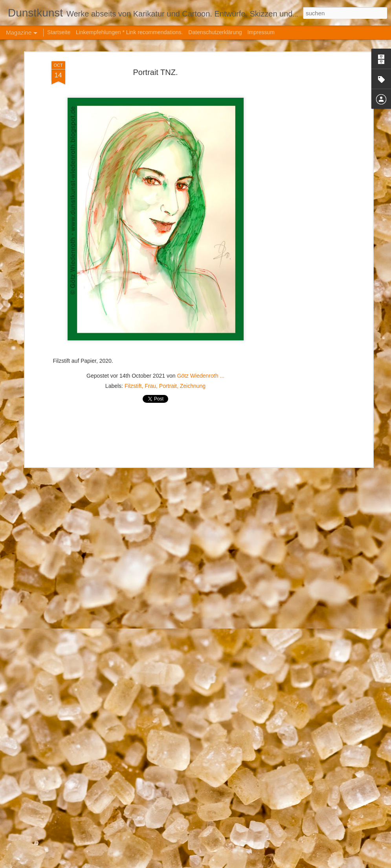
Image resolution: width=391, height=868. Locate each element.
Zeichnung (193, 342)
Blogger (268, 864)
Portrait (168, 342)
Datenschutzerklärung (215, 32)
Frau (150, 342)
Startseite (59, 32)
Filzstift (133, 342)
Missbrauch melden (296, 864)
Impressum (261, 32)
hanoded (226, 864)
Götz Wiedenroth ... (201, 332)
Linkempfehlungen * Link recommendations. (129, 32)
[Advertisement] (303, 141)
